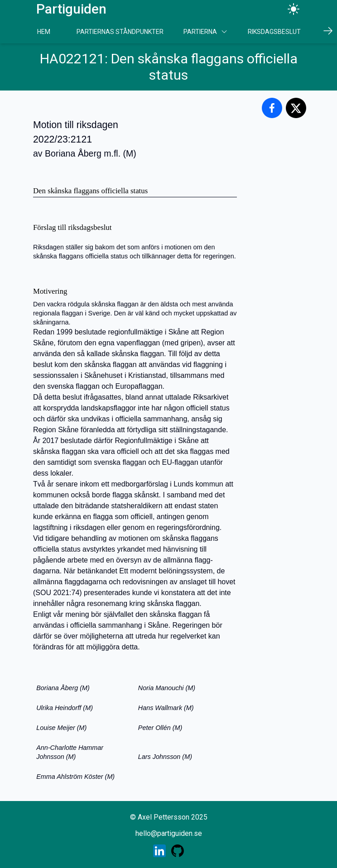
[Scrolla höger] (328, 31)
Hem (44, 32)
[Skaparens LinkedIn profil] (159, 851)
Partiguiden (71, 9)
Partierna (206, 32)
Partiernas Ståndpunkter (120, 32)
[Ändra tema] (294, 9)
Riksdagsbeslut (274, 32)
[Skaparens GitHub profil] (178, 851)
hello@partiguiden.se (169, 833)
